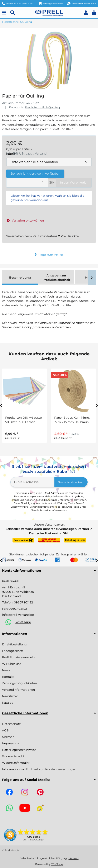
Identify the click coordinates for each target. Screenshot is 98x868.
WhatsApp (23, 622)
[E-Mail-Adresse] (33, 482)
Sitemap (8, 737)
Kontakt (8, 677)
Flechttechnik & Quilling (42, 107)
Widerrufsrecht (13, 756)
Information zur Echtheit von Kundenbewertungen (39, 769)
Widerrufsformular (16, 763)
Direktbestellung (14, 644)
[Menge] (27, 183)
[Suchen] (13, 13)
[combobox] (49, 162)
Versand (74, 858)
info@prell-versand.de (18, 615)
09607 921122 (23, 602)
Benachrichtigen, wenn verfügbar (35, 174)
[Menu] (4, 13)
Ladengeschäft (13, 651)
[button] (86, 13)
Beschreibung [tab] (20, 278)
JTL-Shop (57, 864)
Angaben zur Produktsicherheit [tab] (56, 278)
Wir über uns (12, 664)
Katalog (8, 703)
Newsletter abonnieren (71, 482)
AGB (5, 730)
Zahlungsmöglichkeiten (19, 683)
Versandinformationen (18, 690)
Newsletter (10, 696)
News (6, 670)
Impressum (10, 743)
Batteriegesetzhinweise (19, 750)
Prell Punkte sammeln (18, 657)
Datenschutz (11, 724)
